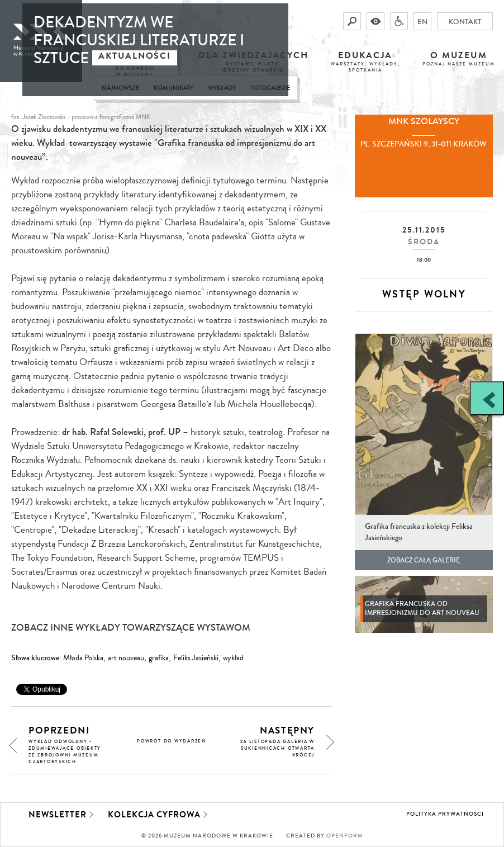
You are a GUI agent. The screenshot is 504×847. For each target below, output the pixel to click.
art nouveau (126, 658)
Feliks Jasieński (196, 658)
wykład (233, 658)
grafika (159, 658)
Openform (345, 836)
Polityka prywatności (445, 814)
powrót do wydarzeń (172, 741)
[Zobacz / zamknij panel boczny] (487, 398)
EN (422, 21)
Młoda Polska (83, 658)
